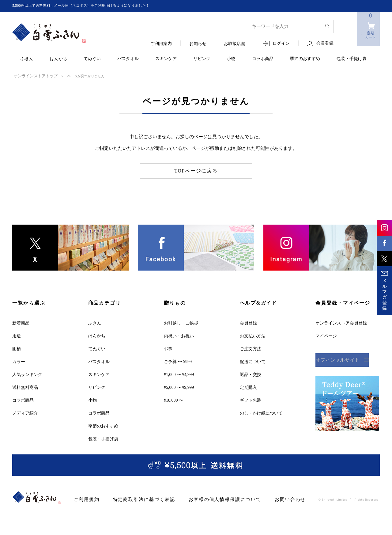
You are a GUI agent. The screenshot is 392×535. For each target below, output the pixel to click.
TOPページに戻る (196, 170)
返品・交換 (251, 374)
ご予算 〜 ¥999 (178, 361)
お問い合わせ (269, 499)
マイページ (326, 335)
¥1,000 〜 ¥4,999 (179, 374)
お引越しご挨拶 (181, 323)
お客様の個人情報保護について (210, 499)
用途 (17, 335)
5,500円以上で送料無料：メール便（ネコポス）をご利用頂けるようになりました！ (92, 6)
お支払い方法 (253, 335)
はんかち (58, 59)
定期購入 (248, 387)
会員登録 (325, 44)
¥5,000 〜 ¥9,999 (179, 387)
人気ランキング (27, 374)
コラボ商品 (263, 59)
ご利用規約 (85, 499)
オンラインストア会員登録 (341, 323)
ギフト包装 (251, 400)
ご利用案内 (161, 44)
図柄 (17, 348)
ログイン (281, 44)
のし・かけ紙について (261, 413)
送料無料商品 (25, 387)
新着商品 (21, 323)
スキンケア (166, 59)
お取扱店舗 (235, 44)
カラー (19, 361)
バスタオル (128, 59)
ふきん (27, 59)
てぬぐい (92, 59)
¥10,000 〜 (173, 400)
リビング (202, 59)
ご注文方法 (251, 348)
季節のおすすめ (305, 59)
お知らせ (198, 44)
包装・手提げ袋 (352, 59)
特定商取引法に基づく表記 (137, 499)
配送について (253, 361)
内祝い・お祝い (179, 335)
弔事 (168, 348)
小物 (231, 59)
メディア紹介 (25, 413)
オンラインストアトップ (32, 76)
